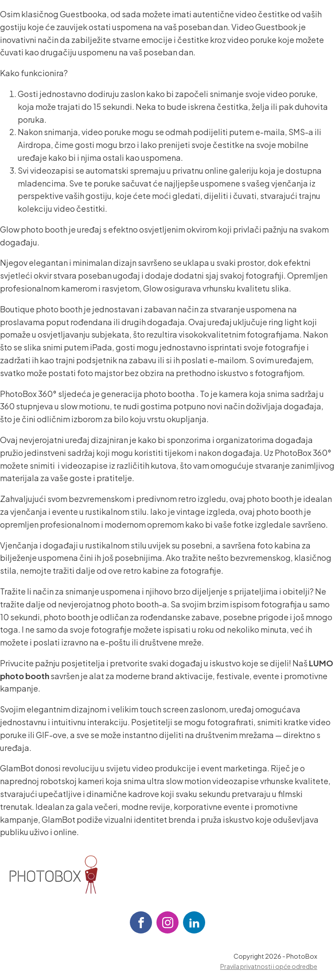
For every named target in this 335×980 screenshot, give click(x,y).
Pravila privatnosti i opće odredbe (269, 966)
